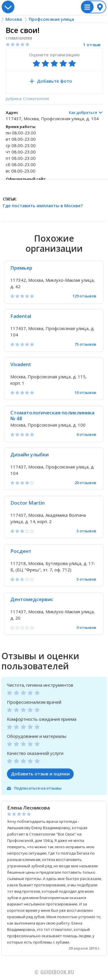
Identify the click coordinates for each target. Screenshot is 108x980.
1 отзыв (92, 45)
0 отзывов (86, 628)
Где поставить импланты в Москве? (43, 206)
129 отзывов (84, 296)
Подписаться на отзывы (38, 788)
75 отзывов (85, 344)
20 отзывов (85, 483)
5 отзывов (86, 531)
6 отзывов (86, 435)
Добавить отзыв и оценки (40, 774)
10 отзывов (85, 393)
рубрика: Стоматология (27, 99)
